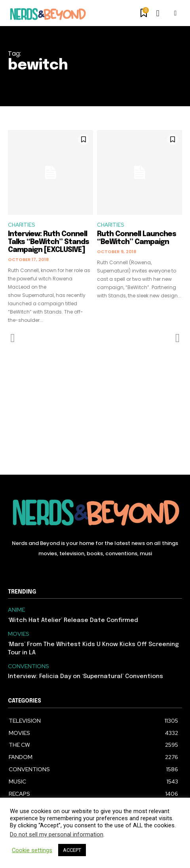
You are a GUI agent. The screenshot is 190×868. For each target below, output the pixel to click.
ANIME (16, 610)
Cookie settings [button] (32, 850)
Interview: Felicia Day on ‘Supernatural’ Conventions (85, 676)
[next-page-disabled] (177, 338)
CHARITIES (21, 225)
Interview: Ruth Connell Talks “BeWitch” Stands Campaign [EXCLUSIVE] (48, 242)
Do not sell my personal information (57, 834)
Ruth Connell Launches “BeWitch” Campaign (137, 238)
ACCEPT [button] (72, 850)
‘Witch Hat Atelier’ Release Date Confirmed (73, 620)
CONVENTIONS (28, 666)
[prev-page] (13, 338)
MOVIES (19, 634)
